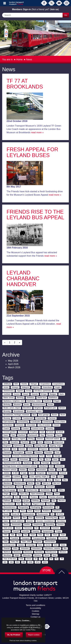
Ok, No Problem (14, 635)
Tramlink (15, 538)
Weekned (28, 552)
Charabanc (8, 425)
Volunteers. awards (52, 548)
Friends (7, 456)
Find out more (15, 641)
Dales (6, 435)
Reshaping (36, 507)
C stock (17, 418)
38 (46, 559)
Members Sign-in (21, 9)
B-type (44, 394)
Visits (63, 545)
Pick (17, 497)
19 (35, 559)
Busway (7, 418)
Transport (26, 538)
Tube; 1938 (26, 542)
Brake (51, 405)
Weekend (17, 552)
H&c (63, 459)
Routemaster (43, 514)
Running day (52, 518)
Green (14, 459)
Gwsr (55, 459)
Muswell (50, 487)
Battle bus (42, 398)
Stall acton (8, 528)
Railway (36, 500)
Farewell (7, 452)
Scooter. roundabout (45, 521)
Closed (56, 425)
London (7, 480)
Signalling (50, 524)
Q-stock (17, 500)
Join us (54, 9)
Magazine (41, 480)
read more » (37, 132)
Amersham (47, 387)
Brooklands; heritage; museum (16, 415)
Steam (18, 528)
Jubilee (6, 473)
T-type (58, 531)
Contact (26, 429)
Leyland (17, 476)
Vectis (48, 545)
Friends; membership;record (25, 456)
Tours (55, 535)
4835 (45, 562)
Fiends (29, 452)
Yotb (21, 559)
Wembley (39, 552)
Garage (57, 456)
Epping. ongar (56, 446)
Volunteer (25, 548)
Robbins (46, 511)
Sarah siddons (17, 521)
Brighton (38, 408)
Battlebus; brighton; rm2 (14, 401)
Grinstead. (24, 459)
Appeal (20, 391)
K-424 (15, 473)
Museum (29, 487)
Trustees (63, 538)
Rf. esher (7, 511)
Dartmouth (33, 435)
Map (50, 480)
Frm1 (49, 456)
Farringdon (18, 452)
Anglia (58, 387)
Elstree (48, 442)
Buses (55, 415)
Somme (60, 524)
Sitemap (35, 614)
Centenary (48, 422)
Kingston (41, 473)
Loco (61, 476)
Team (33, 535)
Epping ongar (41, 446)
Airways (15, 387)
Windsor (38, 555)
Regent (27, 504)
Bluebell (17, 405)
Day (42, 435)
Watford (7, 552)
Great (6, 459)
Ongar (6, 494)
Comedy (16, 429)
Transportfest (38, 538)
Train (63, 535)
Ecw (40, 442)
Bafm (62, 394)
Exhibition (33, 449)
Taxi (19, 535)
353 (17, 562)
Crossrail (23, 432)
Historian (60, 466)
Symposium (48, 531)
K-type (24, 473)
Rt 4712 (60, 514)
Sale (62, 518)
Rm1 (23, 511)
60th (16, 384)
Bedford (48, 401)
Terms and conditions (35, 605)
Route (6, 514)
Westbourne (51, 552)
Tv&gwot (38, 542)
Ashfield (7, 394)
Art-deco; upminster (43, 391)
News (29, 60)
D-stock (60, 432)
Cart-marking (9, 422)
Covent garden (10, 432)
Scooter (30, 521)
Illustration (42, 470)
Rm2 (30, 511)
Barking (20, 398)
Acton (6, 387)
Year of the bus (10, 559)
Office (61, 490)
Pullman (7, 500)
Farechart (54, 449)
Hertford (43, 466)
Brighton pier (51, 408)
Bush (63, 415)
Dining (31, 439)
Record (62, 500)
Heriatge (46, 463)
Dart (13, 435)
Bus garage (44, 415)
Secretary (61, 521)
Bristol (62, 408)
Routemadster (28, 514)
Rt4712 (17, 518)
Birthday (7, 405)
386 (24, 562)
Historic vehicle (10, 470)
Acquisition (45, 384)
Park (57, 494)
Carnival (52, 418)
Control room (38, 429)
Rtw (24, 518)
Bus (34, 415)
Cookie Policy (30, 630)
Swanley (36, 531)
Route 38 (15, 514)
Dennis (50, 435)
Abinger (34, 384)
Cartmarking (23, 422)
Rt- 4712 (7, 518)
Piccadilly (7, 497)
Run (31, 518)
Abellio (24, 384)
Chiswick (20, 425)
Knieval (63, 473)
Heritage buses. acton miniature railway (20, 466)
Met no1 (57, 483)
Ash (56, 391)
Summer (56, 528)
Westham (7, 555)
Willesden (27, 555)
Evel (14, 449)
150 (11, 562)
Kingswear (52, 473)
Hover (31, 470)
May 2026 (13, 361)
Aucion (17, 394)
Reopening (23, 507)
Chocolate (31, 425)
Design (6, 439)
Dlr (64, 439)
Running (40, 518)
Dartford (22, 435)
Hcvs (37, 463)
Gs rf (48, 459)
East (33, 442)
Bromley (7, 411)
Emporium (59, 442)
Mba (65, 480)
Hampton (27, 463)
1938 (30, 562)
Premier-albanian (56, 497)
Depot (59, 435)
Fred (57, 452)
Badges (53, 394)
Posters (34, 497)
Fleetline (49, 452)
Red (19, 504)
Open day (24, 494)
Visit (56, 545)
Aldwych (25, 387)
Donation (14, 442)
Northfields (45, 490)
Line (25, 476)
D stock (50, 432)
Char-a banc (60, 422)
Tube (6, 542)
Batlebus (30, 398)
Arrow (29, 391)
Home (19, 60)
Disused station (53, 439)
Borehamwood (39, 405)
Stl (36, 528)
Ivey (59, 470)
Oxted (49, 494)
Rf (57, 507)
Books (27, 405)
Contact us (36, 617)
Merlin (31, 483)
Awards (35, 394)
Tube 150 (15, 542)
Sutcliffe (26, 531)
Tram (6, 538)
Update (21, 545)
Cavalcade (36, 422)
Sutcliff (16, 531)
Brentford (27, 408)
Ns (54, 490)
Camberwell (28, 418)
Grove (34, 459)
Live (54, 476)
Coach (6, 429)
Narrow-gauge (9, 490)
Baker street (9, 398)
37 (41, 559)
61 (57, 559)
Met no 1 (46, 483)
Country (50, 429)
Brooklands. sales (34, 411)
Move (20, 487)
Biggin (57, 401)
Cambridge (41, 418)
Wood (47, 555)
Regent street (38, 504)
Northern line (32, 490)
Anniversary (9, 391)
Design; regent (19, 439)
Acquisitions (58, 384)
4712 (38, 562)
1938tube (7, 384)
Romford (57, 511)
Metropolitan (9, 487)
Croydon (34, 432)
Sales (6, 521)
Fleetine (39, 452)
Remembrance (10, 507)
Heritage (56, 463)
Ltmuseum (29, 480)
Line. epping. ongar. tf (39, 476)
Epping (29, 446)
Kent (32, 473)
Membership (20, 483)
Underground (9, 545)
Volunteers (37, 548)
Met (38, 483)
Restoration (48, 507)
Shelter (27, 524)
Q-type (26, 500)
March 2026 (14, 367)
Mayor (57, 480)
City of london (44, 425)
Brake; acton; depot (12, 408)
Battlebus (53, 398)
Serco (6, 524)
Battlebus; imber (34, 401)
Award (26, 394)
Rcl (54, 500)
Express (44, 449)
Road (37, 511)
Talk (12, 535)
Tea (26, 535)
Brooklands (19, 411)
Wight (17, 555)
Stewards (28, 528)
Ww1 (55, 555)
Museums (40, 487)
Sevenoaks (16, 524)
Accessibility (35, 608)
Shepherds (38, 524)
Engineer (7, 446)
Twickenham (50, 542)
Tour (47, 535)
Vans (40, 545)
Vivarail (7, 548)
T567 (5, 535)
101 (5, 562)
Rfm (16, 511)
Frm (42, 456)
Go (66, 15)
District (40, 439)
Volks (15, 548)
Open (14, 494)
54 (51, 559)
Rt (52, 514)
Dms (5, 442)
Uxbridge (31, 545)
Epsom (6, 449)
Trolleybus (52, 538)
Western (63, 552)
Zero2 (29, 559)
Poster (25, 497)
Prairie (43, 497)
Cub (42, 432)
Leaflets (7, 476)
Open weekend (37, 494)
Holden (23, 470)
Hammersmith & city (12, 463)
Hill (51, 466)
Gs (41, 459)
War (65, 548)
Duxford (25, 442)
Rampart (46, 500)
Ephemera (18, 446)
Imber (52, 470)
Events (22, 449)
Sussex (7, 531)
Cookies (36, 611)
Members (7, 483)
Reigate (51, 504)
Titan (40, 535)
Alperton (36, 387)
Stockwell (45, 528)
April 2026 (13, 364)
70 (62, 559)
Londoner (17, 480)
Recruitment (9, 504)
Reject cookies (34, 635)
